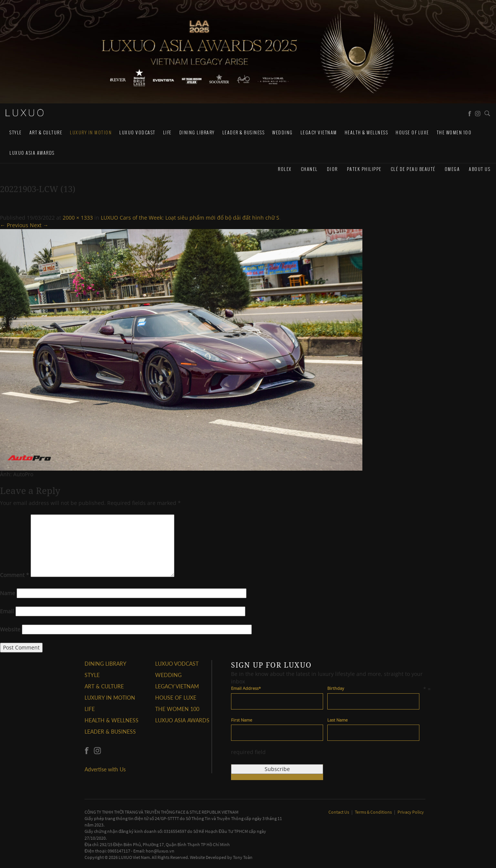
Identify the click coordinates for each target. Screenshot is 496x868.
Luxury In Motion (91, 132)
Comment (15, 575)
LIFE (167, 132)
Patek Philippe (364, 169)
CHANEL (309, 169)
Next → (39, 225)
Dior (332, 169)
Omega (452, 169)
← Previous (14, 225)
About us (480, 169)
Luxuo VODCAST (137, 132)
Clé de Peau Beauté (413, 169)
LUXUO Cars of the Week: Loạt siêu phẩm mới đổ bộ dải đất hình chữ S (190, 218)
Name (8, 593)
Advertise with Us (105, 769)
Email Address (246, 688)
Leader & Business (244, 132)
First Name (242, 720)
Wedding (283, 132)
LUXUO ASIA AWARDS (32, 153)
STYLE (16, 132)
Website (10, 629)
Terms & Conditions (374, 812)
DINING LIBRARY (197, 132)
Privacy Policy (411, 812)
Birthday (336, 688)
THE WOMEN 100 (454, 132)
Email (7, 611)
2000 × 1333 (78, 218)
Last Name (337, 720)
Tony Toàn (243, 857)
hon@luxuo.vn (160, 851)
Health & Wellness (367, 132)
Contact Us (339, 812)
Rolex (285, 169)
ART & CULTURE (46, 132)
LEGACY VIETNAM (319, 132)
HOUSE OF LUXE (412, 132)
